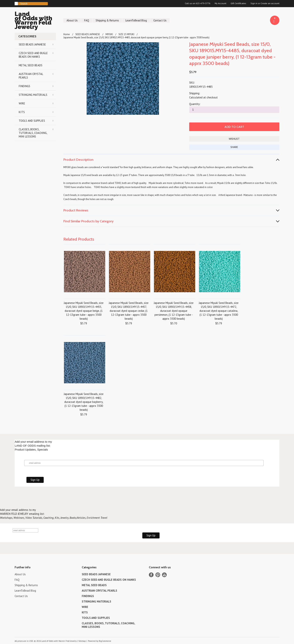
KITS (22, 112)
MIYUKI (109, 34)
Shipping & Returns (107, 20)
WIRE (22, 103)
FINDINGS (24, 86)
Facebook (151, 575)
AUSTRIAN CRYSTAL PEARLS (31, 76)
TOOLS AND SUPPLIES (32, 121)
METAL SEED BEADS (31, 65)
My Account (220, 3)
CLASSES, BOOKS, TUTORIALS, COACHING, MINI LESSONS (33, 133)
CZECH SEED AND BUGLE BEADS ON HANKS (33, 55)
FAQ (87, 20)
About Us (72, 20)
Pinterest (158, 575)
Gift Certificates (238, 3)
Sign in (254, 3)
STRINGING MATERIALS (33, 95)
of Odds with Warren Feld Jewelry (35, 21)
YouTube (164, 575)
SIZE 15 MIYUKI (126, 34)
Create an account (270, 3)
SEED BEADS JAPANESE (32, 44)
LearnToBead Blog (136, 20)
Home (67, 34)
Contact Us (160, 20)
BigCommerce (105, 641)
